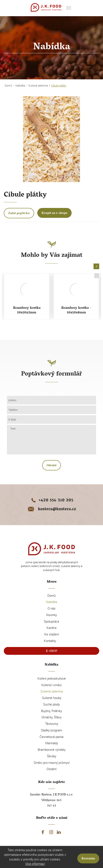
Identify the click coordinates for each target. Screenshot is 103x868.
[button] (96, 267)
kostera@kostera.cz (52, 509)
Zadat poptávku (19, 214)
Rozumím (88, 859)
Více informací (35, 864)
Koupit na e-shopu (54, 213)
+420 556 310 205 (51, 501)
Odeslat (51, 466)
